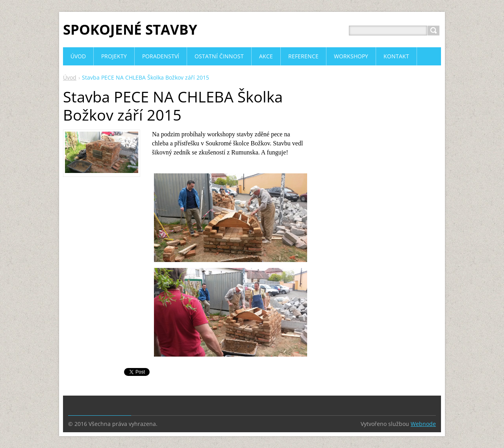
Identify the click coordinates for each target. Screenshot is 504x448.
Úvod (70, 77)
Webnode (423, 424)
